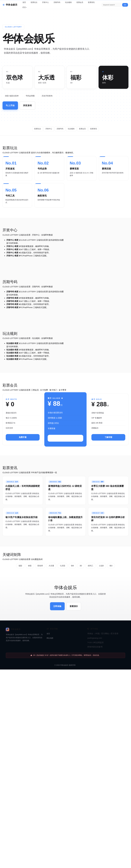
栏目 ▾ (25, 7)
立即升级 (65, 438)
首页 (24, 2)
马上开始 (11, 105)
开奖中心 (45, 2)
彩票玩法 (34, 2)
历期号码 (57, 2)
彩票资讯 (91, 2)
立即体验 (57, 602)
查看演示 (74, 602)
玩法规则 (68, 2)
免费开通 (23, 437)
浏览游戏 (29, 105)
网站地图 (50, 633)
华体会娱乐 (64, 660)
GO (125, 5)
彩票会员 (80, 2)
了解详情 (108, 437)
